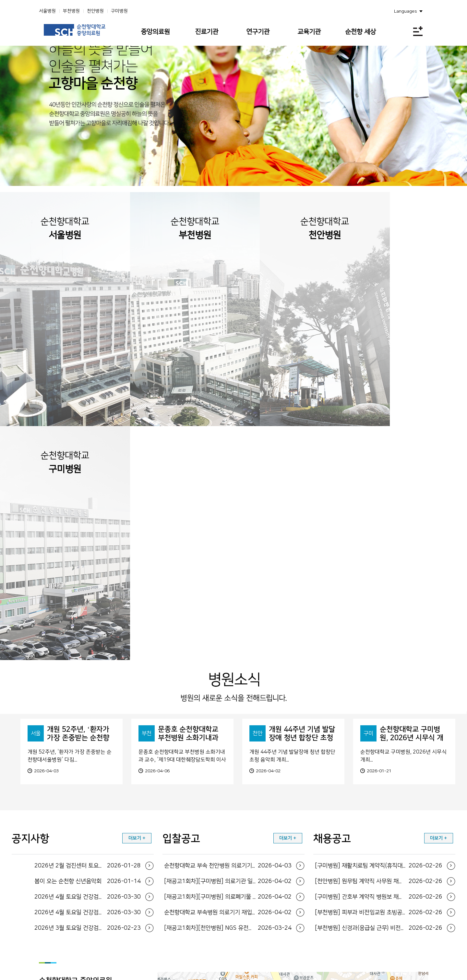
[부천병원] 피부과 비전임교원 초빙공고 (379, 726)
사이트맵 (333, 911)
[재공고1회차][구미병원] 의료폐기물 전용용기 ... (228, 711)
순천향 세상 (360, 32)
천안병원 (95, 11)
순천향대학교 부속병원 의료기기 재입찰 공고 (228, 726)
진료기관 (207, 32)
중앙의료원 (155, 32)
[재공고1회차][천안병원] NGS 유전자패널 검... (228, 742)
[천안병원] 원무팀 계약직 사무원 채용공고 (379, 695)
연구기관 (258, 32)
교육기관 (309, 32)
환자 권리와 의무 (361, 911)
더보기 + (137, 652)
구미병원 (119, 11)
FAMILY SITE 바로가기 (229, 950)
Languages (406, 11)
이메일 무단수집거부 (399, 911)
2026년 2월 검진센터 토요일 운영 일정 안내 (88, 680)
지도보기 (61, 844)
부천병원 (71, 11)
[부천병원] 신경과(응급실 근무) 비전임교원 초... (379, 742)
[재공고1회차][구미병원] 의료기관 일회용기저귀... (228, 695)
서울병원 (47, 11)
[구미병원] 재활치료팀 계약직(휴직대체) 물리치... (379, 680)
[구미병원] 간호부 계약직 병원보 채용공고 (379, 711)
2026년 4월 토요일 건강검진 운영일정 (88, 711)
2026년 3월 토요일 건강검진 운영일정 (88, 742)
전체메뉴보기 (418, 31)
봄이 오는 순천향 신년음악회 (88, 695)
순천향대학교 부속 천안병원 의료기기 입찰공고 (228, 680)
